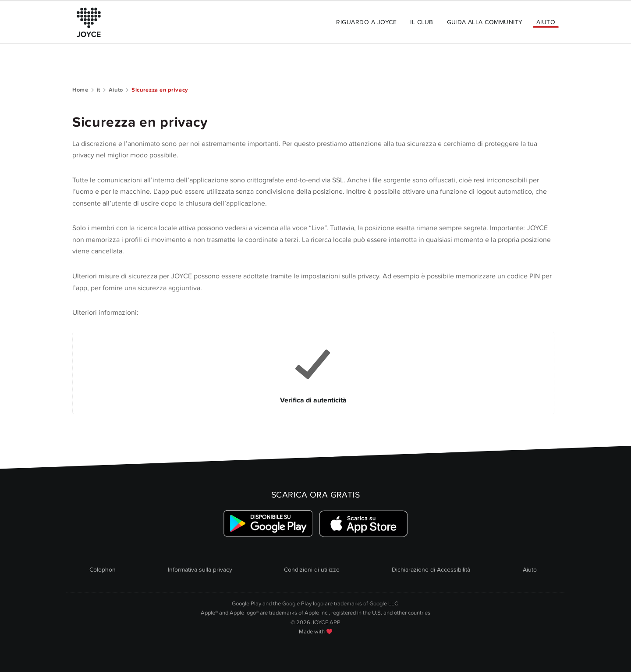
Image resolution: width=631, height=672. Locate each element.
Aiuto (546, 22)
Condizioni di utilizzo (312, 570)
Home (80, 90)
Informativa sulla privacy (200, 570)
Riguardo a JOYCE (366, 22)
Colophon (103, 570)
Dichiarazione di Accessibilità (431, 570)
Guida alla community (485, 22)
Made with (315, 632)
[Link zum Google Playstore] (268, 524)
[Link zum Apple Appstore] (363, 524)
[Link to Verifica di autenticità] (313, 373)
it (99, 90)
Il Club (422, 22)
